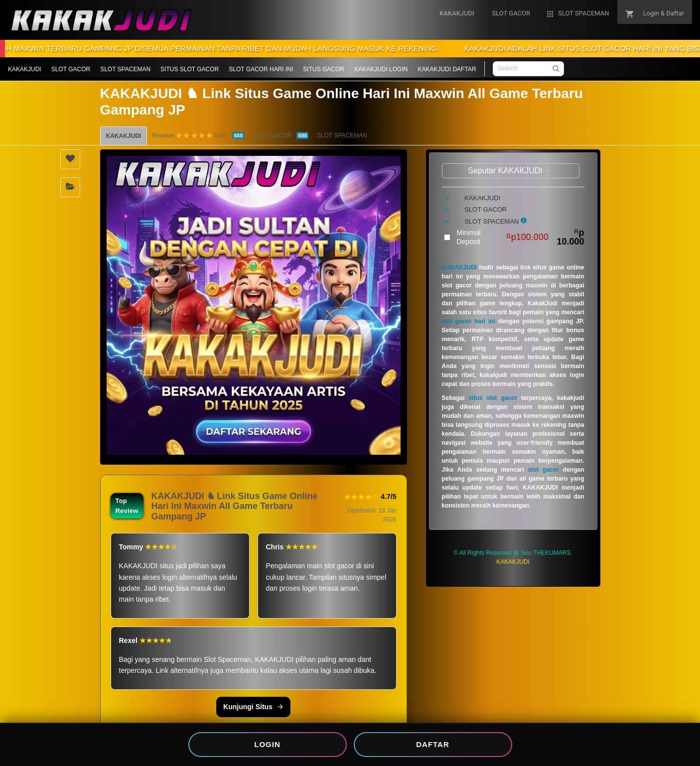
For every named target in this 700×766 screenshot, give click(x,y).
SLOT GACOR (71, 69)
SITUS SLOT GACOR (190, 69)
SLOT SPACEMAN (125, 69)
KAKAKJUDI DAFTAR (447, 69)
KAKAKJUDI (25, 69)
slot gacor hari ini (469, 321)
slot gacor (544, 470)
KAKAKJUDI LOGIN (381, 69)
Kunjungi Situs (253, 707)
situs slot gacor (493, 398)
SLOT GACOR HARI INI (261, 69)
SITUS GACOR (324, 69)
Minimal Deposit (521, 237)
